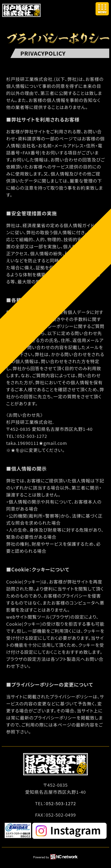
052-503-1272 (61, 803)
